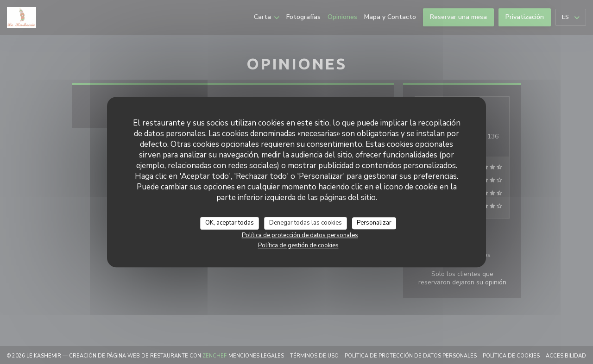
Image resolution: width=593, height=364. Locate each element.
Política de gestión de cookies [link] (298, 245)
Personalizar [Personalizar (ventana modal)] (374, 223)
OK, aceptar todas (230, 223)
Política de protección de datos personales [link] (300, 235)
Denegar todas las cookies (306, 223)
